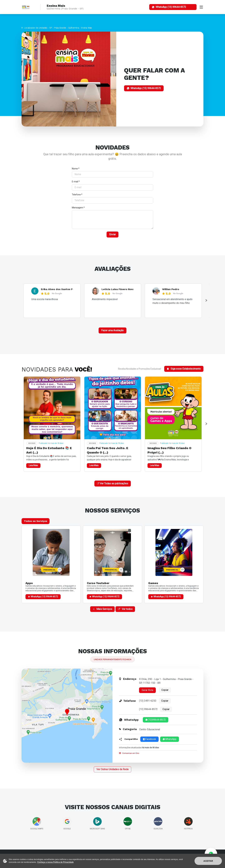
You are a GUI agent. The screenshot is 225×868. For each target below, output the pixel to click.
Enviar (112, 234)
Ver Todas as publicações (113, 483)
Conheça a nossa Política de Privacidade (55, 862)
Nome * (76, 169)
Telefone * (77, 195)
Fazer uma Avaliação (112, 330)
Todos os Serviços (36, 521)
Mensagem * (78, 208)
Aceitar (208, 861)
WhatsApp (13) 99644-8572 (44, 597)
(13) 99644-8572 (148, 709)
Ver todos (125, 609)
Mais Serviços (102, 609)
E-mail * (76, 182)
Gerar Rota (147, 690)
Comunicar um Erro (129, 753)
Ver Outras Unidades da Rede (112, 769)
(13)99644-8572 (156, 720)
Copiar (165, 690)
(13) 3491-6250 (148, 701)
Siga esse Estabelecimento (184, 369)
